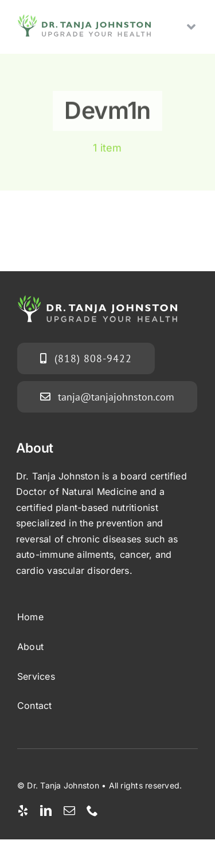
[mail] (69, 811)
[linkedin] (46, 811)
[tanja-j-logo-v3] (84, 19)
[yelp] (23, 811)
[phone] (92, 811)
